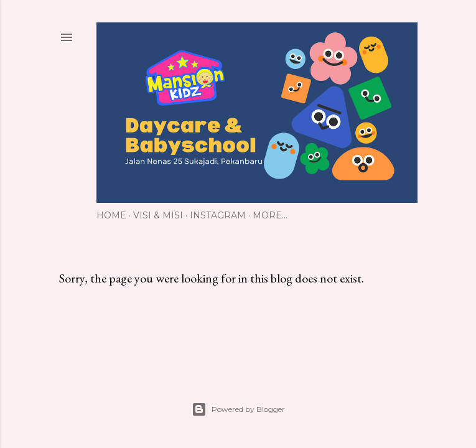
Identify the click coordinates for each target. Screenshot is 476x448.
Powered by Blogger (238, 409)
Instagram (218, 215)
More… (270, 215)
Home (111, 215)
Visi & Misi (158, 215)
